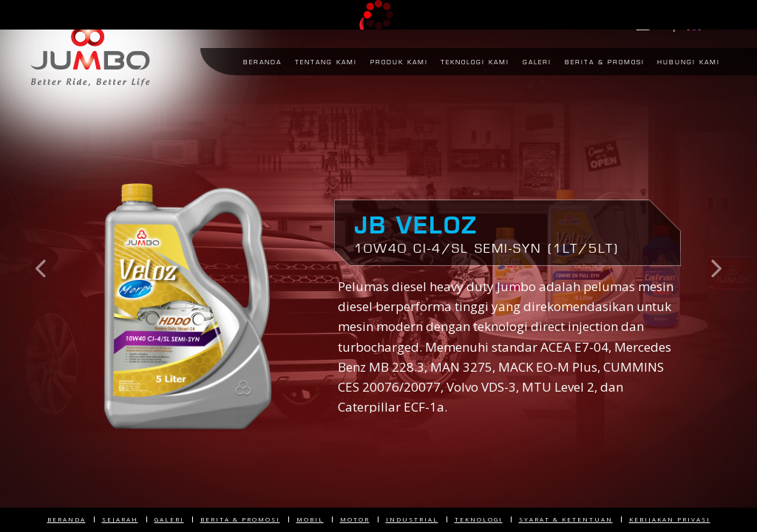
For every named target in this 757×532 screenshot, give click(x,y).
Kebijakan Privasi (670, 519)
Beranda (67, 519)
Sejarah (120, 519)
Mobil (310, 519)
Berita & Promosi (240, 519)
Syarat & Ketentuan (566, 519)
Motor (355, 519)
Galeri (169, 519)
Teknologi (479, 519)
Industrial (412, 519)
